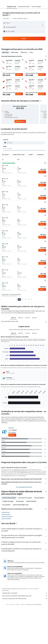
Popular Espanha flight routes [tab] (21, 505)
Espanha (17, 604)
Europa (12, 604)
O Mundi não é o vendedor (25, 593)
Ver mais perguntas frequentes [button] (24, 487)
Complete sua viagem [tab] (8, 501)
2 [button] (22, 299)
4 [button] (29, 299)
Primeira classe (6, 512)
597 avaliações (12, 432)
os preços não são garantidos (33, 589)
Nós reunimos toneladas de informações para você (25, 596)
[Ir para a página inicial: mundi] (10, 2)
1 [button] (19, 299)
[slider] (45, 150)
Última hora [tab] (24, 52)
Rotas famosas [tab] (20, 501)
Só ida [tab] (31, 52)
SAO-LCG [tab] (14, 318)
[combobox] (7, 18)
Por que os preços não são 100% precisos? (25, 599)
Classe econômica (6, 519)
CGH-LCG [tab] (34, 318)
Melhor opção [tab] (15, 52)
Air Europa (11, 428)
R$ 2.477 (6, 15)
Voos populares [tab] (6, 505)
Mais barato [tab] (5, 52)
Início (8, 604)
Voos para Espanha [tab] (39, 498)
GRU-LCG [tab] (21, 318)
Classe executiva (6, 514)
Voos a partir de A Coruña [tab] (25, 498)
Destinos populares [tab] (31, 501)
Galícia (22, 604)
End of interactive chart (2, 359)
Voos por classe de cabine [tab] (9, 498)
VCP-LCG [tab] (27, 318)
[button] (3, 2)
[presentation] (10, 15)
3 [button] (26, 299)
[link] (20, 121)
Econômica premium (7, 517)
